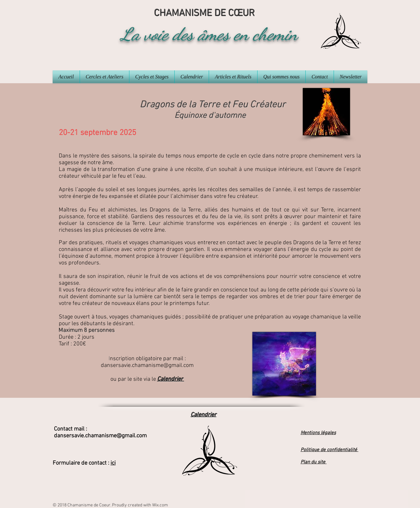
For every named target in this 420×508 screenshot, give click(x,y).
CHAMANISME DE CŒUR (204, 14)
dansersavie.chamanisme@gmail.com (147, 365)
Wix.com (160, 505)
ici (113, 463)
